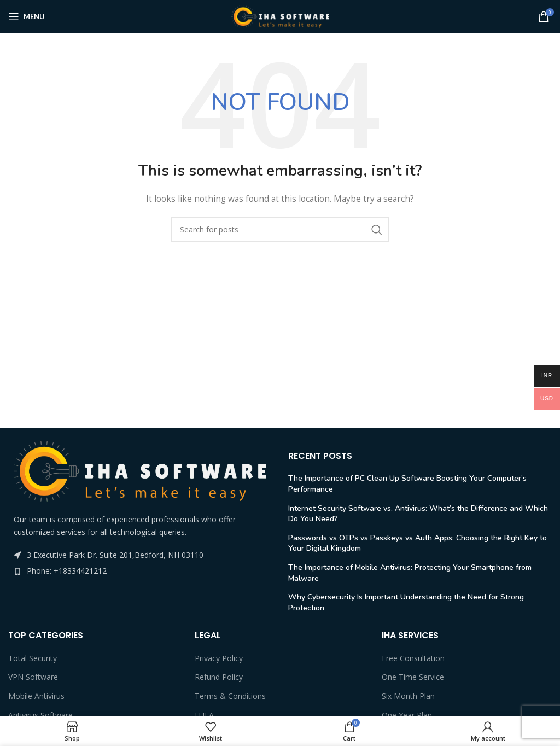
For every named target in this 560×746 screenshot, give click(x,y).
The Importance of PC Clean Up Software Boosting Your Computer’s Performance (407, 484)
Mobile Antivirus (36, 696)
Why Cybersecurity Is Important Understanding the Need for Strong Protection (406, 602)
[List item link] (140, 571)
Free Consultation (413, 658)
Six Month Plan (408, 696)
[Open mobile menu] (27, 16)
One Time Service (413, 677)
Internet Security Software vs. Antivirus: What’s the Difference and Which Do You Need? (418, 514)
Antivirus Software (40, 715)
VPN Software (33, 677)
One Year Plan (407, 715)
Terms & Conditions (230, 696)
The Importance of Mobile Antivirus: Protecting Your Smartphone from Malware (410, 573)
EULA (204, 715)
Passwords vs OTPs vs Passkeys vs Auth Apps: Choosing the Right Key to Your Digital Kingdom (418, 543)
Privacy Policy (219, 658)
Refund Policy (219, 677)
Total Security (33, 658)
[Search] (280, 230)
